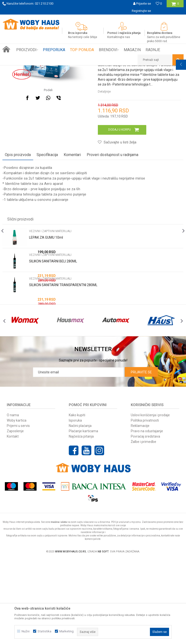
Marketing (66, 631)
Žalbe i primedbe (143, 526)
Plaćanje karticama (83, 516)
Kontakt (13, 521)
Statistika (44, 631)
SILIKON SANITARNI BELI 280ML (53, 336)
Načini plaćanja (80, 510)
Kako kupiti (77, 500)
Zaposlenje (15, 516)
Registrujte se (141, 11)
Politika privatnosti (145, 505)
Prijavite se (141, 457)
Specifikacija (47, 230)
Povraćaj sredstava (145, 521)
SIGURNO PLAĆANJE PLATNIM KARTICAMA (93, 18)
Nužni (26, 631)
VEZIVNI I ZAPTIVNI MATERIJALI (98, 69)
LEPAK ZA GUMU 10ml (46, 313)
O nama (13, 500)
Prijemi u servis (18, 510)
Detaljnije (104, 167)
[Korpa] (175, 5)
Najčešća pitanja (81, 521)
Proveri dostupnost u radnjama (112, 230)
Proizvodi (37, 69)
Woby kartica (17, 505)
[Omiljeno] (159, 4)
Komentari (72, 230)
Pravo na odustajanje (147, 516)
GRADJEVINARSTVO (60, 69)
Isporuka (75, 505)
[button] (161, 60)
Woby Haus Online (15, 69)
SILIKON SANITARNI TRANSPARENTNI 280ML (63, 360)
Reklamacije (140, 510)
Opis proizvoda (18, 230)
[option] (93, 18)
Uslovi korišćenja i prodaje (150, 500)
